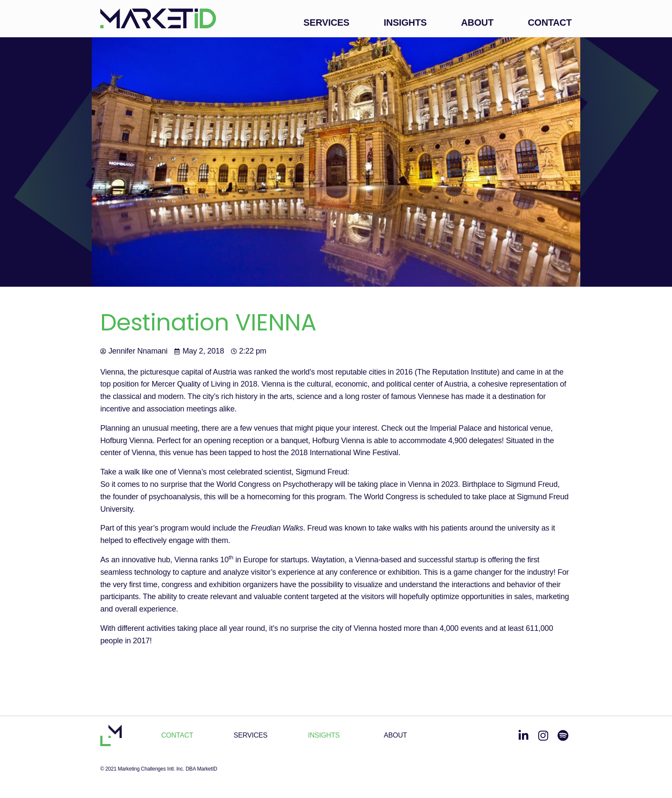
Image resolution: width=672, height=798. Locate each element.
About (477, 22)
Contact (550, 22)
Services (326, 22)
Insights (405, 22)
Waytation (328, 560)
